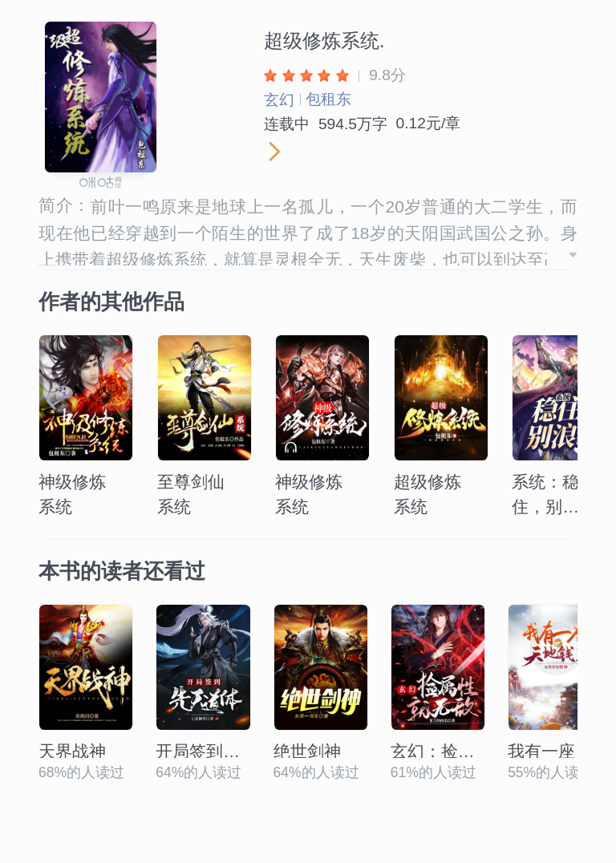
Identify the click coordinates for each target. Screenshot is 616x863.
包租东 (328, 99)
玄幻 (279, 100)
